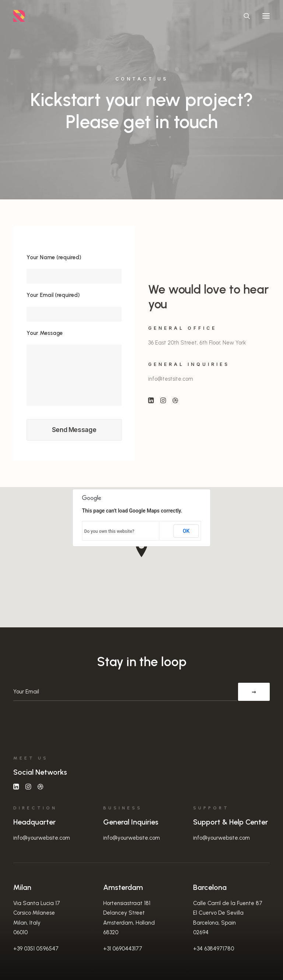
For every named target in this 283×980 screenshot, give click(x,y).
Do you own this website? (109, 531)
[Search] (244, 16)
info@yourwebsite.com (42, 838)
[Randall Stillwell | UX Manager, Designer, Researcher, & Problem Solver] (19, 16)
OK (186, 531)
